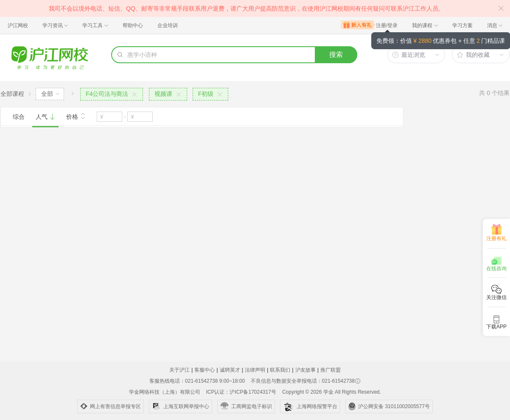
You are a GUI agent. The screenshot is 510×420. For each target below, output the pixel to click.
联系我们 (280, 370)
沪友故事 (305, 370)
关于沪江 (179, 370)
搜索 (336, 55)
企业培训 (168, 25)
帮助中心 (133, 25)
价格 (76, 116)
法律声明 (255, 370)
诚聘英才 (230, 370)
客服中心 (205, 370)
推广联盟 (331, 370)
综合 (19, 117)
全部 (47, 94)
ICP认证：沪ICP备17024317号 (241, 392)
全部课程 (12, 94)
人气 (45, 117)
